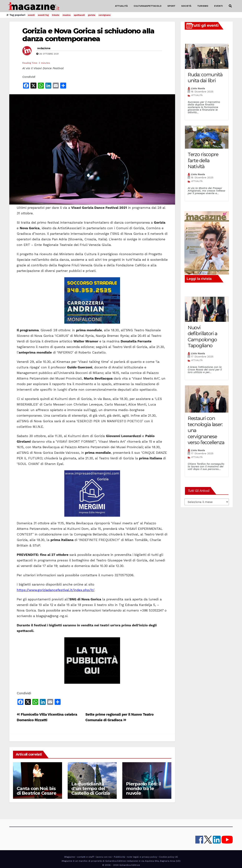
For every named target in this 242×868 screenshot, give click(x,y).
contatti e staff (85, 857)
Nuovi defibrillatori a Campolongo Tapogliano (203, 337)
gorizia (92, 15)
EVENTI (219, 6)
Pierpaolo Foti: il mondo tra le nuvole (143, 788)
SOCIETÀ (186, 6)
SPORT (171, 6)
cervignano (105, 15)
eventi (31, 15)
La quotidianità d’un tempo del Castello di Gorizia (91, 788)
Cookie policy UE (168, 857)
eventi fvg (43, 15)
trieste (56, 15)
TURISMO (203, 6)
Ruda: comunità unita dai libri (205, 78)
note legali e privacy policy (142, 857)
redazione (44, 48)
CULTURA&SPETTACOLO (148, 6)
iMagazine (70, 857)
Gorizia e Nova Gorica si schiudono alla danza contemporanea (88, 35)
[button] (230, 6)
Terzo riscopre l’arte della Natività (203, 160)
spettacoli (79, 15)
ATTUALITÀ (121, 6)
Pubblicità (119, 857)
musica (67, 15)
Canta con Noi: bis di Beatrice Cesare (36, 791)
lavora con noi (104, 857)
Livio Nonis (198, 88)
